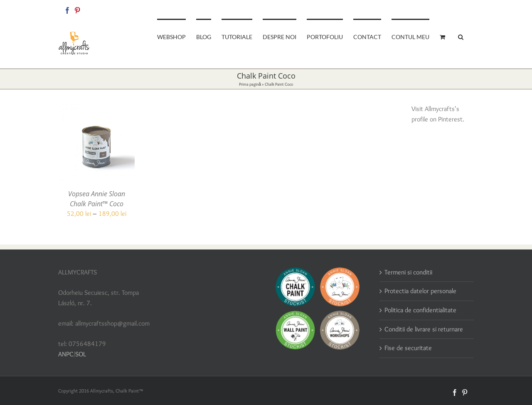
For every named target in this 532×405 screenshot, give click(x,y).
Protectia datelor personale (420, 291)
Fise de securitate (408, 348)
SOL (81, 354)
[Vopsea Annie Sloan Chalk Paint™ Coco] (97, 109)
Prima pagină (250, 84)
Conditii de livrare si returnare (424, 329)
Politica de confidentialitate (420, 310)
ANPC (66, 354)
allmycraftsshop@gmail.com (445, 9)
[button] (461, 36)
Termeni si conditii (408, 272)
